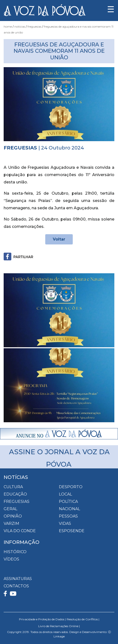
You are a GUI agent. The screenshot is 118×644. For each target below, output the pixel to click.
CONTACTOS (16, 586)
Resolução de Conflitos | (83, 619)
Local (65, 494)
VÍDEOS (11, 559)
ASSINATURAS (18, 579)
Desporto (71, 487)
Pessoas (68, 516)
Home (8, 26)
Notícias (20, 26)
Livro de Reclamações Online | (59, 626)
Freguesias (34, 26)
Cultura (13, 487)
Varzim (11, 523)
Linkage (59, 636)
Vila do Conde (20, 531)
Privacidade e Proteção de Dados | (42, 619)
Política (68, 501)
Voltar (59, 239)
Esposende (72, 531)
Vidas (65, 523)
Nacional (69, 509)
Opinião (13, 516)
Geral (10, 509)
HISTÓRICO (15, 552)
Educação (15, 494)
